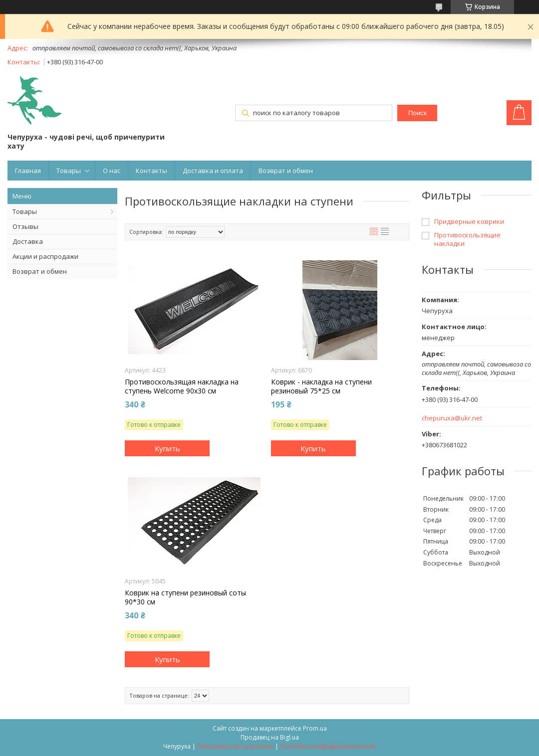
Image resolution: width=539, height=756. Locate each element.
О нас (112, 171)
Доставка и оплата (213, 171)
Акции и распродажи (45, 256)
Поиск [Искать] (417, 113)
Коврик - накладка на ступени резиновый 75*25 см (321, 386)
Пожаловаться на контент (235, 746)
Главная (28, 171)
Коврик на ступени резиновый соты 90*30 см (185, 597)
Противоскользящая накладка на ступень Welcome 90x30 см (182, 386)
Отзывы (25, 226)
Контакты (151, 171)
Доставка (28, 241)
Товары (69, 171)
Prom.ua (315, 728)
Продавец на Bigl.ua (270, 737)
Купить (167, 448)
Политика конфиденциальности (328, 746)
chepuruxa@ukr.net (452, 418)
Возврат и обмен (286, 171)
